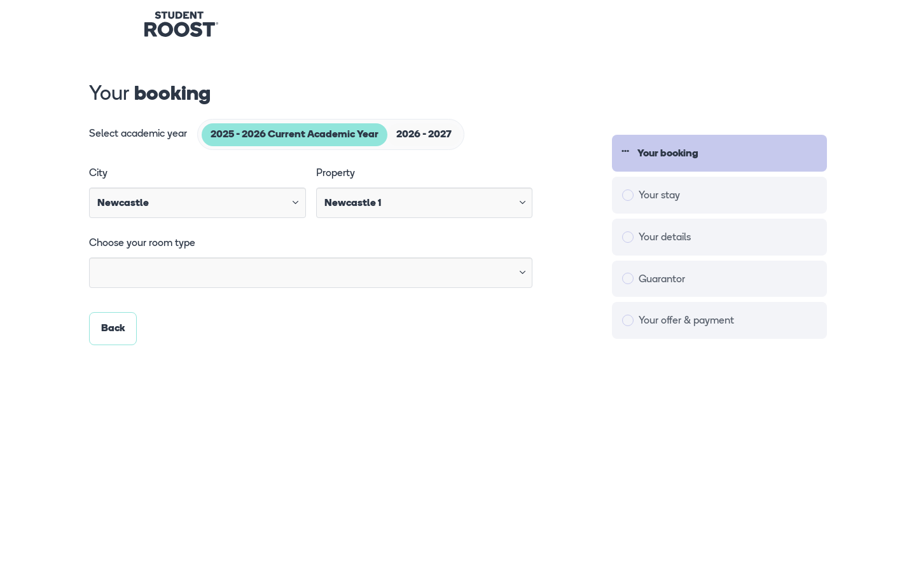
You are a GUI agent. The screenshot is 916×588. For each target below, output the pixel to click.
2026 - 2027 (424, 135)
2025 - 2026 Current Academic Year (295, 135)
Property (336, 174)
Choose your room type (142, 243)
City (98, 174)
